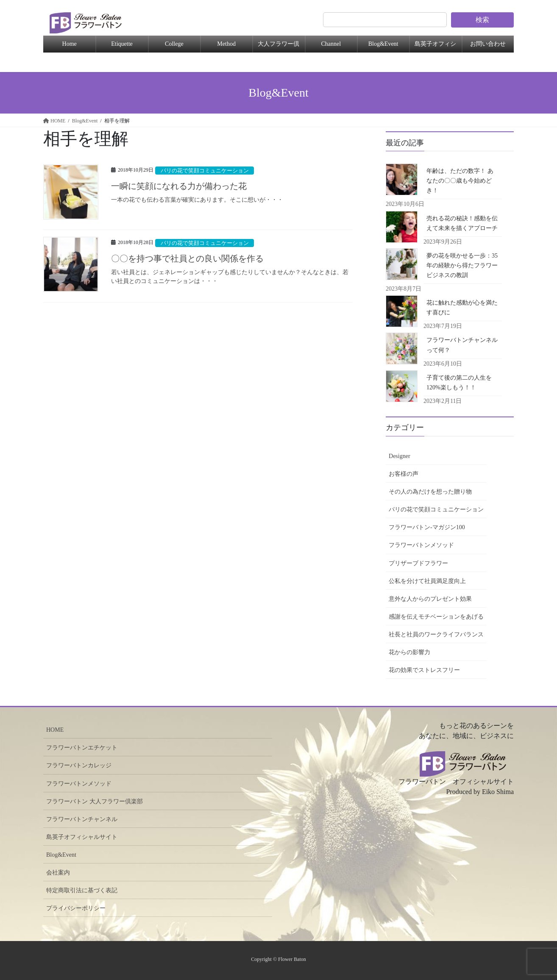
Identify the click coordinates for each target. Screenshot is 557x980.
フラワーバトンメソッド (421, 545)
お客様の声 (404, 474)
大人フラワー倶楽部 (278, 47)
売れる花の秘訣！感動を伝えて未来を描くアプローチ (462, 223)
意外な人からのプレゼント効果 (430, 599)
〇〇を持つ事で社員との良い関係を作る (187, 258)
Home (70, 44)
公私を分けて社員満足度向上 (427, 581)
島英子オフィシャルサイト (82, 837)
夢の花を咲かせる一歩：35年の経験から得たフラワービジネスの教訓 (462, 265)
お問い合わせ (488, 44)
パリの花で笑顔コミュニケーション (205, 171)
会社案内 (58, 873)
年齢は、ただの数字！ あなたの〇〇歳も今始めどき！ (460, 181)
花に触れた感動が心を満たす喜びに (462, 308)
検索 (482, 20)
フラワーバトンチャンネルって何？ (462, 345)
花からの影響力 (409, 652)
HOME (55, 730)
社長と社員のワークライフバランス (436, 634)
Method (226, 44)
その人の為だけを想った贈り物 (430, 492)
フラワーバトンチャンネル (82, 819)
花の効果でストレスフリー (424, 670)
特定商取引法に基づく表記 (82, 890)
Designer (400, 456)
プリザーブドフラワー (418, 563)
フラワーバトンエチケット (82, 748)
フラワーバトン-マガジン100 (427, 527)
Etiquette (122, 44)
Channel (331, 44)
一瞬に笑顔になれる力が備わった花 (179, 186)
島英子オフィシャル (435, 47)
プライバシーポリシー (76, 908)
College (174, 44)
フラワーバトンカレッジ (79, 765)
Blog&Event (383, 44)
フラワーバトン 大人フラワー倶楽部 (95, 801)
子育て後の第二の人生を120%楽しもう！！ (459, 383)
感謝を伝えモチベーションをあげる (436, 617)
